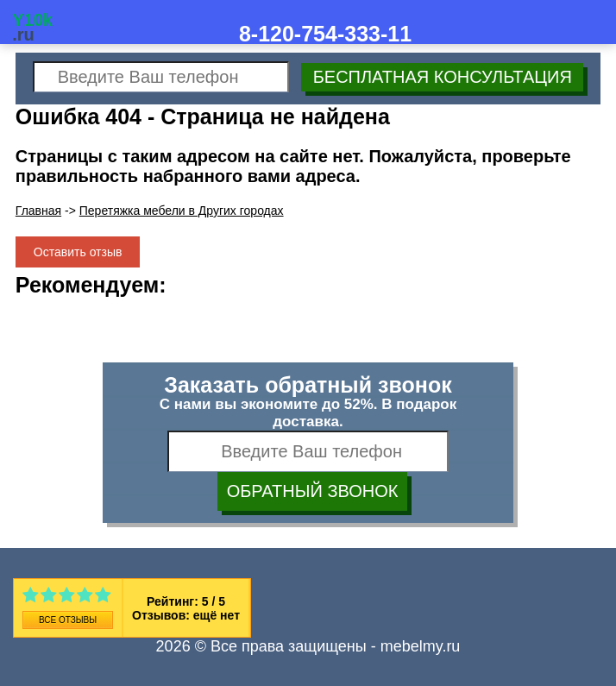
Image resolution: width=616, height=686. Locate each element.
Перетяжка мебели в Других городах (182, 211)
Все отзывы (68, 620)
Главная (38, 211)
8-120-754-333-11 (325, 34)
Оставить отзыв (78, 252)
